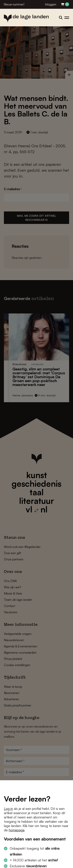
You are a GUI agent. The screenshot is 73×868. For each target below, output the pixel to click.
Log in (8, 809)
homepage (17, 830)
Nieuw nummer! (14, 4)
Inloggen (51, 4)
